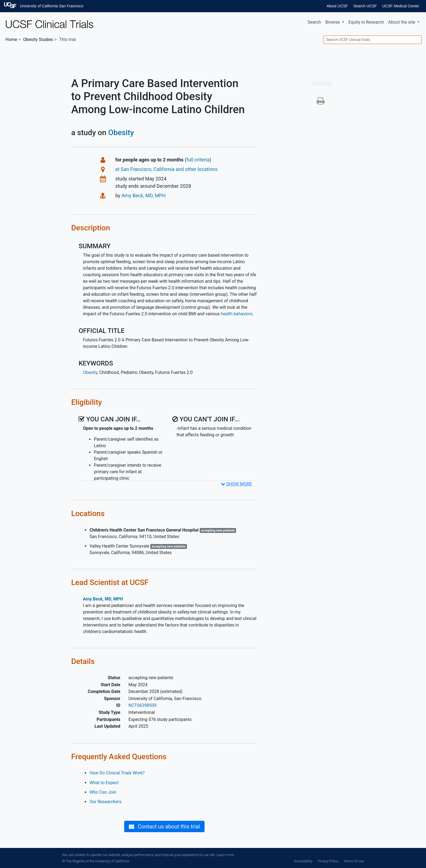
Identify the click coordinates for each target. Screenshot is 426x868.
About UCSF (337, 6)
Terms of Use (354, 861)
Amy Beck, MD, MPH (143, 195)
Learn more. (225, 855)
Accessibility (303, 861)
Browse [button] (333, 22)
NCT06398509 (142, 705)
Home (11, 39)
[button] (321, 102)
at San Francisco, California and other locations (166, 169)
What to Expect (104, 783)
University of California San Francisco (51, 6)
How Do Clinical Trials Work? (117, 773)
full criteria (198, 160)
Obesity (121, 133)
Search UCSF (365, 6)
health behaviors (237, 314)
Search (314, 22)
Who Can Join (103, 792)
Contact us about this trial (164, 826)
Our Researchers (105, 802)
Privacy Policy (328, 861)
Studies (38, 39)
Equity (366, 22)
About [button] (402, 22)
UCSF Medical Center (401, 6)
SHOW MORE (236, 484)
